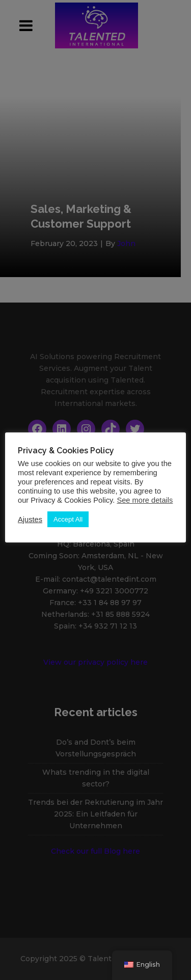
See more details (145, 500)
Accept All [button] (68, 519)
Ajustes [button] (30, 520)
